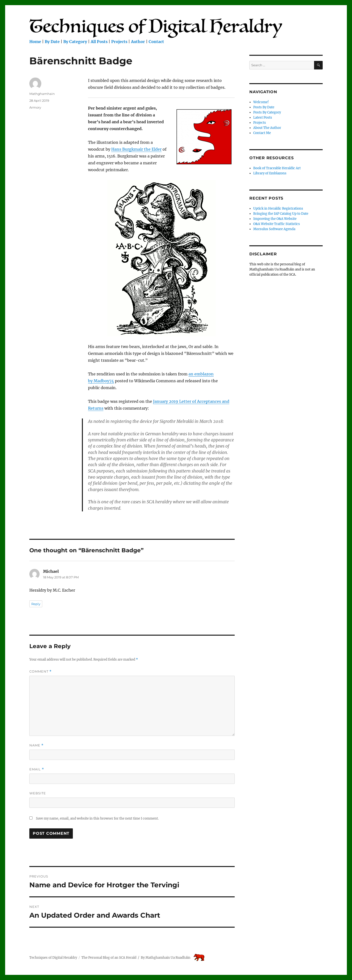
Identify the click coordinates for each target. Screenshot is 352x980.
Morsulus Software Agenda (274, 229)
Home (35, 42)
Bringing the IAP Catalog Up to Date (281, 214)
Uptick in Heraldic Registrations (278, 208)
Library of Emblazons (270, 173)
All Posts (99, 42)
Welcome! (261, 102)
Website (38, 793)
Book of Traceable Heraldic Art (277, 168)
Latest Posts (263, 118)
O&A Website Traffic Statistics (277, 224)
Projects (119, 42)
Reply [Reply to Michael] (36, 604)
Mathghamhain (42, 94)
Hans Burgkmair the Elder (136, 149)
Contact (156, 42)
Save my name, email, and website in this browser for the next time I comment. (97, 818)
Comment (40, 671)
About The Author (267, 128)
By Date (52, 42)
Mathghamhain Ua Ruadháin (168, 958)
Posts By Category (267, 112)
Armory (35, 107)
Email (37, 769)
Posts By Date (264, 107)
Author (138, 42)
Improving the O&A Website (275, 219)
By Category (75, 42)
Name (36, 745)
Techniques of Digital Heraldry (53, 958)
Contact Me (262, 133)
